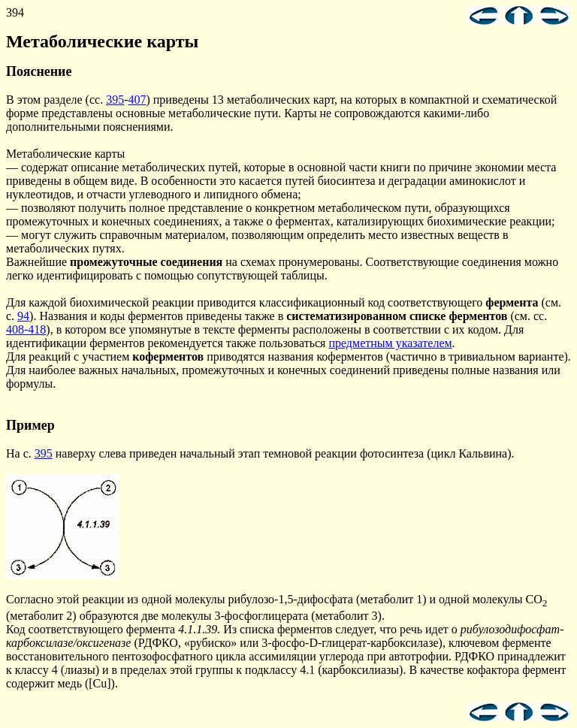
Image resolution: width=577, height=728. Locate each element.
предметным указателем (390, 343)
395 (115, 100)
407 (137, 100)
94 (23, 316)
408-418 (26, 329)
